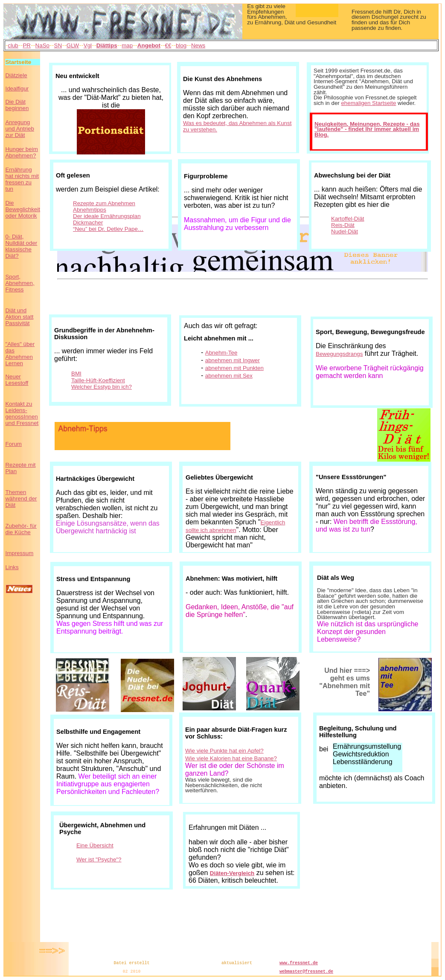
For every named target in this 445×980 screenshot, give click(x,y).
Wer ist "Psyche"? (99, 859)
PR (27, 45)
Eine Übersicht (95, 845)
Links (12, 567)
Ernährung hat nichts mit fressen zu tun (22, 179)
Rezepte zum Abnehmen (104, 203)
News (198, 45)
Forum (13, 444)
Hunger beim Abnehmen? (21, 152)
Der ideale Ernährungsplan (107, 216)
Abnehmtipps (90, 210)
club (13, 45)
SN (58, 45)
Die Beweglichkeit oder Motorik (23, 209)
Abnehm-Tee (221, 353)
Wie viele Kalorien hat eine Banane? (231, 758)
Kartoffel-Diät (348, 219)
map (127, 45)
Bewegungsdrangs (339, 354)
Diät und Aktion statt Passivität (19, 317)
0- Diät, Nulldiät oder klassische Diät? (21, 246)
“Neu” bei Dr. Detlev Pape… (108, 229)
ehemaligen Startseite (368, 103)
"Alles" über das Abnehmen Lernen (20, 354)
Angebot (149, 45)
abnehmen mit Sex (229, 376)
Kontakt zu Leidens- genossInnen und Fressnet (22, 413)
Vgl (88, 45)
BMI (76, 374)
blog (181, 45)
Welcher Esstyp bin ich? (102, 387)
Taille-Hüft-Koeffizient (98, 380)
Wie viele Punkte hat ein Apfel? (224, 751)
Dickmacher (88, 222)
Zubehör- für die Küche (21, 529)
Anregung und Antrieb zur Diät (19, 129)
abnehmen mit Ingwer (233, 360)
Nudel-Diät (345, 231)
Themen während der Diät (21, 499)
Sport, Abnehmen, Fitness (20, 283)
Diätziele (16, 75)
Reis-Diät (343, 225)
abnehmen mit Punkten (234, 368)
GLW (73, 45)
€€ (168, 45)
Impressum (19, 553)
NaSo (42, 45)
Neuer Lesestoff (17, 380)
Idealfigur (17, 89)
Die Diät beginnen (17, 105)
